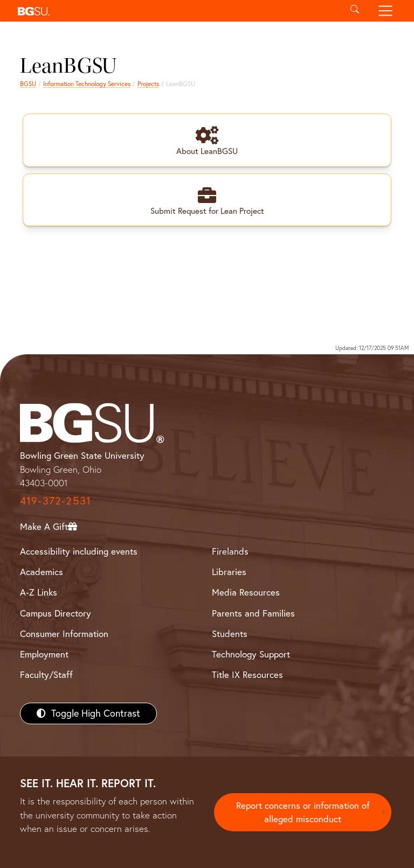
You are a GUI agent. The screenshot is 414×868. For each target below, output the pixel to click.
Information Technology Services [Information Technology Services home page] (87, 84)
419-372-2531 (56, 501)
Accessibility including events (79, 552)
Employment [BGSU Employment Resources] (44, 654)
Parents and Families (253, 613)
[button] (176, 11)
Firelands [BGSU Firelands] (230, 552)
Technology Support (251, 654)
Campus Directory (56, 613)
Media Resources (246, 593)
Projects (148, 84)
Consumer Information (64, 633)
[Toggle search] (354, 11)
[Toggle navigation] (386, 11)
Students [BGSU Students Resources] (230, 633)
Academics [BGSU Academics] (42, 572)
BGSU (28, 84)
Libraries (229, 572)
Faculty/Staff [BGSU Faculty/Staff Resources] (46, 674)
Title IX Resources (247, 674)
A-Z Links (39, 593)
